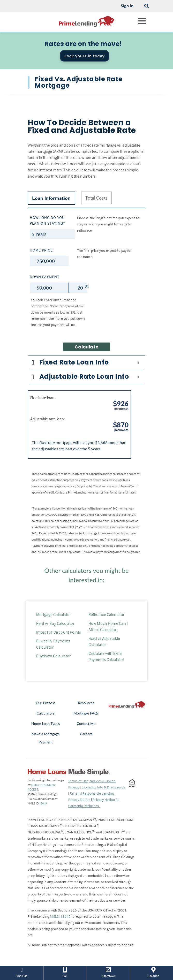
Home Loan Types (46, 723)
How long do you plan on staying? (47, 221)
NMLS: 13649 (60, 916)
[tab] (87, 362)
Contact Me (86, 723)
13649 (43, 803)
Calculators (46, 713)
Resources (86, 703)
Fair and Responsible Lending (92, 793)
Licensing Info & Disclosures (103, 787)
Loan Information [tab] (51, 198)
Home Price (41, 250)
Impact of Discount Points (59, 632)
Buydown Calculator (54, 656)
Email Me (22, 972)
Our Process (46, 703)
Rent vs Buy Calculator (55, 623)
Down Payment (45, 277)
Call (65, 972)
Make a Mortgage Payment (46, 738)
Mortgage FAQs (86, 713)
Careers (86, 734)
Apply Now (108, 972)
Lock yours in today (85, 56)
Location (153, 972)
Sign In (127, 6)
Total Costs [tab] (96, 198)
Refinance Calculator (106, 614)
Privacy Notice (80, 799)
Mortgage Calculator (54, 614)
